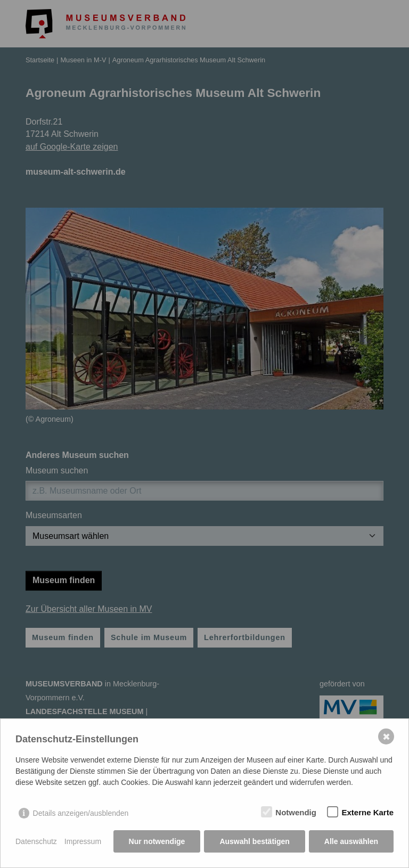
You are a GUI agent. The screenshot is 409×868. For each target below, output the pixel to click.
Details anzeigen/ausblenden (81, 813)
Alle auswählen (351, 841)
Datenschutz (36, 841)
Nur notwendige (157, 841)
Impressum (83, 841)
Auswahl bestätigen (254, 841)
